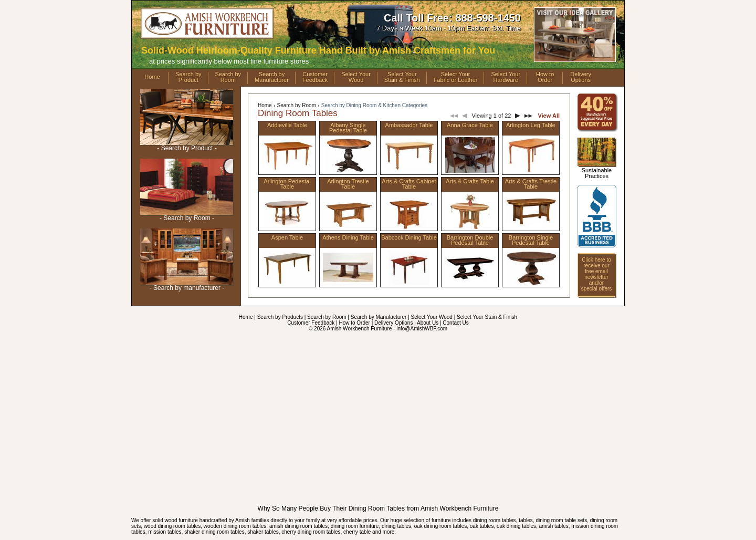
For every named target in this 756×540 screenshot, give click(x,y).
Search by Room (296, 105)
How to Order (354, 323)
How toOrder (545, 77)
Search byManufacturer (272, 77)
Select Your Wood (432, 317)
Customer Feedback (311, 323)
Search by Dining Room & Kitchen (374, 105)
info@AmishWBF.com (422, 329)
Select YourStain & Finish (402, 77)
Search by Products (280, 317)
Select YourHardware (506, 77)
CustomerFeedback (315, 77)
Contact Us (455, 323)
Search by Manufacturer (379, 317)
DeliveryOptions (581, 77)
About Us (428, 323)
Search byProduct (188, 77)
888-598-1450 (488, 18)
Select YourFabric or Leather (456, 77)
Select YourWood (356, 77)
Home (152, 77)
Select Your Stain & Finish (487, 317)
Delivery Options (393, 323)
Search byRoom (228, 77)
